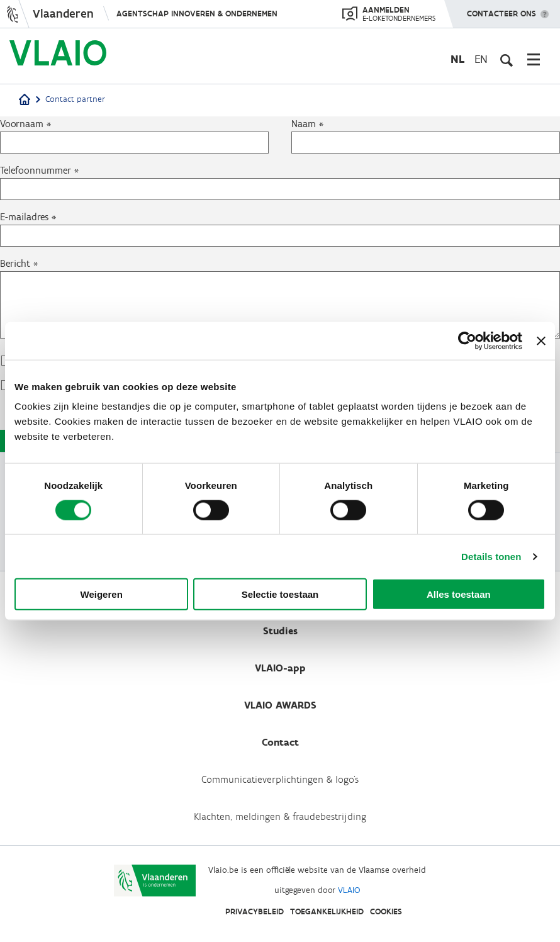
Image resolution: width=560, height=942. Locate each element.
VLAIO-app (280, 668)
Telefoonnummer (36, 170)
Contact (280, 742)
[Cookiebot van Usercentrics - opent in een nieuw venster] (467, 340)
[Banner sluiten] (541, 340)
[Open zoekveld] (507, 59)
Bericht (15, 263)
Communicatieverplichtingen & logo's (280, 779)
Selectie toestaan (280, 594)
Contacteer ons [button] (501, 9)
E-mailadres (24, 217)
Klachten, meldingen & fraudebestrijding (280, 816)
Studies (280, 631)
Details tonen (491, 556)
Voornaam (22, 124)
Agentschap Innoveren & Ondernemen (197, 14)
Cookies (386, 911)
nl (457, 59)
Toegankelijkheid (327, 911)
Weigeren (102, 594)
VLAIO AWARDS (280, 705)
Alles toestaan (459, 594)
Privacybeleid (255, 911)
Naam (304, 124)
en (481, 59)
